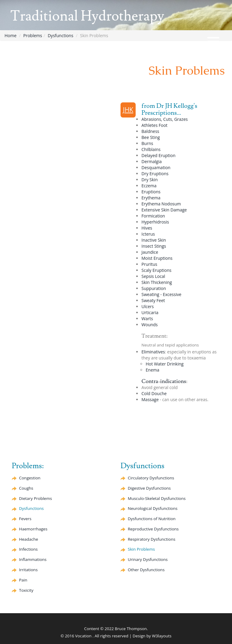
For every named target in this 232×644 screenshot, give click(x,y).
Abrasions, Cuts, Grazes (164, 119)
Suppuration (154, 288)
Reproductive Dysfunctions (153, 529)
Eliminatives (153, 352)
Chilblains (151, 149)
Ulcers (148, 306)
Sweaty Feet (153, 300)
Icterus (148, 234)
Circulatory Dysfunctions (151, 478)
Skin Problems (141, 549)
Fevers (25, 519)
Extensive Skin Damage (164, 210)
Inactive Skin (154, 240)
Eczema (149, 186)
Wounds (150, 325)
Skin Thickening (157, 282)
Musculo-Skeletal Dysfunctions (157, 498)
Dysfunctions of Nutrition (152, 519)
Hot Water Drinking (164, 364)
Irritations (28, 570)
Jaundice (150, 252)
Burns (147, 143)
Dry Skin (150, 180)
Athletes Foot (154, 125)
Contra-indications (164, 381)
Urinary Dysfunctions (148, 559)
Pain (23, 580)
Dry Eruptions (155, 174)
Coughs (26, 488)
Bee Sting (151, 137)
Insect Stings (154, 246)
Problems (33, 35)
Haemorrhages (33, 529)
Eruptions (151, 192)
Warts (147, 319)
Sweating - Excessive (161, 294)
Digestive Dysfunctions (149, 488)
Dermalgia (151, 161)
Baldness (150, 131)
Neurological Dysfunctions (153, 508)
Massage (150, 399)
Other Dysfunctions (146, 570)
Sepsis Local (153, 276)
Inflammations (33, 559)
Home (11, 35)
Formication (153, 216)
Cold (154, 393)
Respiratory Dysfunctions (151, 539)
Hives (147, 228)
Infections (28, 549)
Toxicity (26, 590)
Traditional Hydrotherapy (87, 16)
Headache (29, 539)
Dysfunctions (61, 35)
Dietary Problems (35, 498)
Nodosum (161, 204)
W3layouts (162, 636)
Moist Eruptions (157, 258)
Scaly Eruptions (156, 270)
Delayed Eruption (158, 155)
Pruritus (149, 264)
